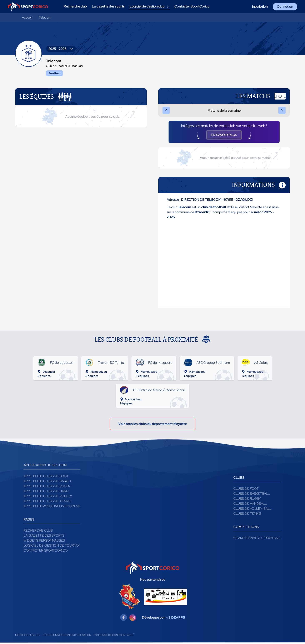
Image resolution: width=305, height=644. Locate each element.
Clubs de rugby (247, 500)
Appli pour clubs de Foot (46, 478)
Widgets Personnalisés (44, 542)
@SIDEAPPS (175, 619)
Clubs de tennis (247, 515)
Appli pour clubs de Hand (46, 493)
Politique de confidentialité (114, 637)
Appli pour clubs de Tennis (47, 503)
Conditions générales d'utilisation (67, 637)
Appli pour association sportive (52, 508)
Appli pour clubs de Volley (48, 498)
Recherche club (38, 532)
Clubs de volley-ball (252, 510)
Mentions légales (27, 637)
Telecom (45, 17)
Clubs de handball (250, 505)
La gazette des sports (44, 537)
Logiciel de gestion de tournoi (51, 547)
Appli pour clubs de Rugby (47, 488)
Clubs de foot (246, 490)
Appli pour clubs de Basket (48, 483)
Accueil (27, 17)
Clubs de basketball (252, 495)
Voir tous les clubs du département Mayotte (153, 425)
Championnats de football (257, 539)
